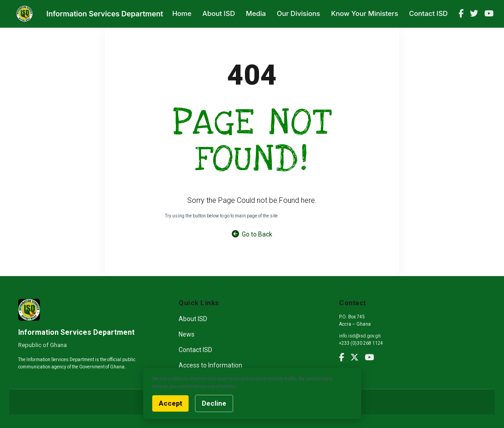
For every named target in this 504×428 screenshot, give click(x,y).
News (187, 334)
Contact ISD (428, 13)
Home (182, 13)
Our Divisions (298, 13)
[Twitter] (474, 14)
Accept (170, 403)
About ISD (219, 13)
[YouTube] (489, 14)
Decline (214, 403)
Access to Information (210, 365)
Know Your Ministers (364, 13)
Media (256, 13)
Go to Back (252, 234)
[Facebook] (461, 14)
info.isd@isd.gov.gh (360, 336)
